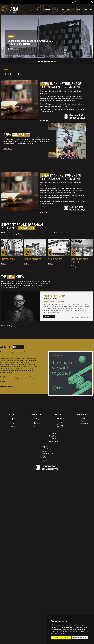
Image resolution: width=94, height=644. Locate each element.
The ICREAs (35, 416)
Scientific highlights (59, 419)
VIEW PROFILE (49, 315)
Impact (56, 9)
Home (39, 9)
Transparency (61, 427)
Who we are (70, 9)
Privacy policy (38, 431)
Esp (92, 2)
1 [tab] (6, 67)
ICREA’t (35, 421)
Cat (84, 2)
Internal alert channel (24, 431)
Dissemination (82, 421)
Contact (92, 9)
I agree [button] (56, 638)
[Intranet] (72, 2)
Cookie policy (61, 431)
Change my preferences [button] (80, 638)
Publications (59, 416)
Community (47, 9)
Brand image (41, 427)
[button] (39, 59)
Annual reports (12, 421)
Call (63, 9)
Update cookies (74, 431)
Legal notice (50, 431)
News (78, 9)
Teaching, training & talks (59, 421)
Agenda (85, 9)
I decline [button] (66, 638)
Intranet (77, 2)
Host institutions (35, 419)
